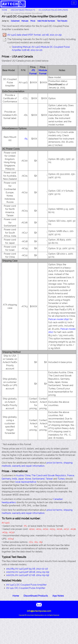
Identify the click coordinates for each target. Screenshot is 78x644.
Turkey (61, 479)
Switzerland (38, 479)
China (28, 475)
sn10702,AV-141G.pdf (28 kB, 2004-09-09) (28, 572)
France (71, 475)
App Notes (58, 596)
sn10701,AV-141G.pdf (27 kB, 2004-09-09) (28, 575)
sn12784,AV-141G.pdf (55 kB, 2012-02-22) (27, 569)
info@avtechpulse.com (39, 611)
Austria (20, 475)
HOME (4, 10)
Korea (28, 479)
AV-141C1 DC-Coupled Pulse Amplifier (26, 585)
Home (16, 596)
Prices (33, 21)
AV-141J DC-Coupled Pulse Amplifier (26, 588)
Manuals (25, 21)
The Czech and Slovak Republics (49, 475)
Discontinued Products (23, 10)
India (14, 479)
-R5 (26, 139)
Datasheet (15, 21)
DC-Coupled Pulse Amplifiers (53, 10)
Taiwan (49, 479)
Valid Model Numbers (46, 21)
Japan (21, 479)
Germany (6, 479)
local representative (26, 482)
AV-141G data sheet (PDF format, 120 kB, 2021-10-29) (34, 35)
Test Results (62, 21)
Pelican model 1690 (59, 319)
